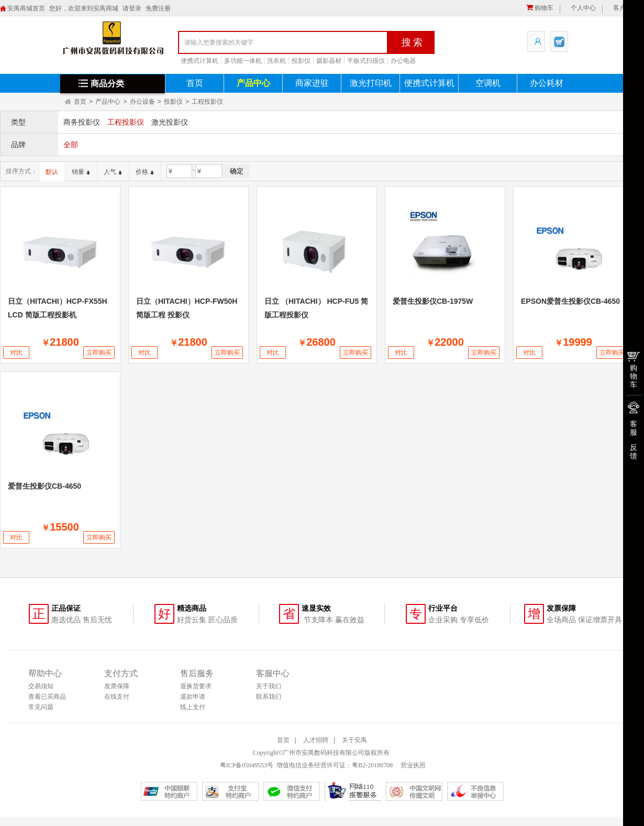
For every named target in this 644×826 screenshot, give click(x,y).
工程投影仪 (207, 102)
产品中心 (253, 83)
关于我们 (269, 686)
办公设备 (142, 102)
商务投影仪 (82, 122)
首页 (195, 83)
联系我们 (269, 697)
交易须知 (41, 686)
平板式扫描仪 (366, 61)
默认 (52, 172)
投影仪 (301, 61)
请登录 (132, 8)
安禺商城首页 (26, 8)
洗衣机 (276, 61)
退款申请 (193, 697)
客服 (634, 428)
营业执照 (412, 765)
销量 (81, 172)
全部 (71, 145)
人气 (113, 172)
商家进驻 (312, 83)
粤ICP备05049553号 (247, 765)
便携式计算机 (199, 61)
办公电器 (403, 61)
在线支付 (117, 697)
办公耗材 (547, 83)
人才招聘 (316, 740)
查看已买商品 (47, 697)
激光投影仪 (170, 122)
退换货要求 (196, 686)
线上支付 (193, 707)
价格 (145, 172)
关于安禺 (354, 740)
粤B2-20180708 (372, 765)
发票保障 (117, 686)
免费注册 (158, 8)
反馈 (634, 451)
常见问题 (41, 707)
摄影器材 (329, 61)
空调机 (488, 83)
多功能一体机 (243, 61)
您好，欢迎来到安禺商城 (84, 8)
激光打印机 (371, 83)
